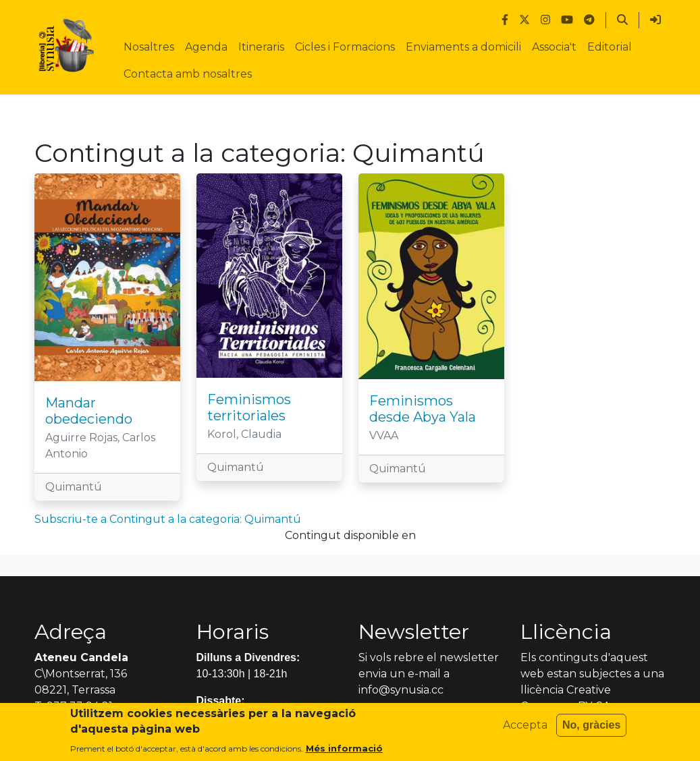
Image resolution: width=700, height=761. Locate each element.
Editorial (610, 47)
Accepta (525, 730)
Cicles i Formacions (345, 47)
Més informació (344, 753)
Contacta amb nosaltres (188, 74)
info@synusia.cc (401, 690)
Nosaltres (149, 47)
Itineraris (261, 47)
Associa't (554, 47)
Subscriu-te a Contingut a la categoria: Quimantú (168, 519)
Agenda (206, 47)
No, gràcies (591, 730)
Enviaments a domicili (463, 47)
